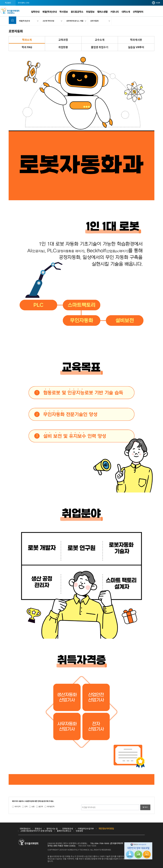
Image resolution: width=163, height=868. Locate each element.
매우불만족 (51, 807)
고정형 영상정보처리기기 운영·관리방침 (36, 831)
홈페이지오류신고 (64, 831)
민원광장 (79, 831)
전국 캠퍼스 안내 (23, 3)
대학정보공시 (25, 829)
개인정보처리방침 (106, 829)
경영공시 (38, 829)
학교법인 (8, 3)
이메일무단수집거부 (86, 829)
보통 (33, 807)
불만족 (41, 807)
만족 (26, 807)
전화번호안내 (68, 829)
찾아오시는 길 (52, 829)
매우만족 (18, 807)
